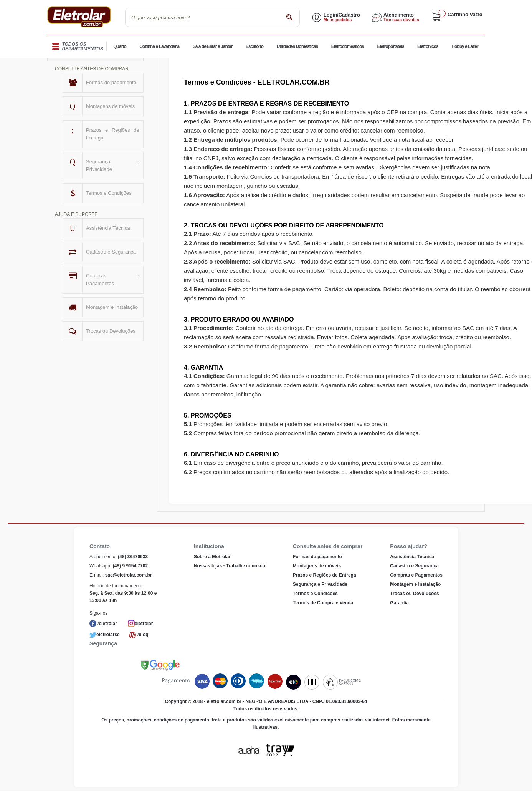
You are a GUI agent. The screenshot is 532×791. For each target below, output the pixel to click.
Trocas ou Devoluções (111, 331)
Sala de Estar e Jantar (213, 47)
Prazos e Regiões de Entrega (113, 134)
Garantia (399, 603)
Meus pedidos (338, 20)
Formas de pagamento (111, 82)
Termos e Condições (109, 193)
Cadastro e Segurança (111, 252)
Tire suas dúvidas (401, 20)
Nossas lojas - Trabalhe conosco (230, 566)
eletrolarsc (108, 635)
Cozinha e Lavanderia (159, 47)
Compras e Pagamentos (113, 279)
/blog (143, 635)
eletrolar (144, 624)
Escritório (254, 47)
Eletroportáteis (390, 47)
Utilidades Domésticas (297, 47)
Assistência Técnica (108, 228)
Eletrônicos (428, 47)
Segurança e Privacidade (113, 165)
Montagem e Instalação (112, 307)
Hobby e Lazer (465, 47)
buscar (289, 17)
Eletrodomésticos (348, 47)
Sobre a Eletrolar (212, 557)
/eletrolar (107, 624)
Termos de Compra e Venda (323, 603)
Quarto (120, 47)
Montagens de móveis (110, 106)
